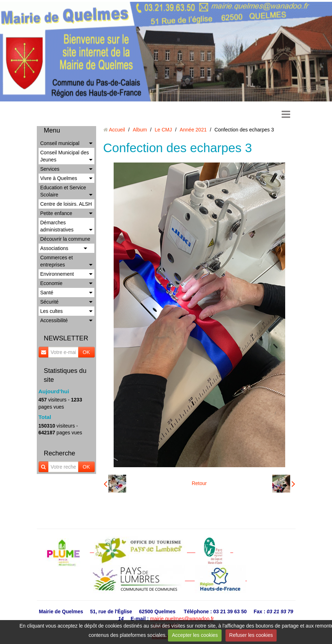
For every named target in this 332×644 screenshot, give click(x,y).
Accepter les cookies (195, 635)
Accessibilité (54, 320)
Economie (51, 283)
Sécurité (49, 302)
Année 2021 (193, 130)
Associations (54, 248)
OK (86, 352)
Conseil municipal (60, 143)
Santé (47, 293)
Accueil (117, 130)
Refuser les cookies (251, 635)
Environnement (57, 274)
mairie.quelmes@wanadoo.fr (182, 619)
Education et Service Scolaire (63, 191)
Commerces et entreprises (57, 261)
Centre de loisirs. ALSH (66, 204)
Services (50, 169)
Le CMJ (163, 130)
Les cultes (52, 311)
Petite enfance (56, 213)
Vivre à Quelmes (59, 178)
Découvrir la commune (65, 239)
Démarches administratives (57, 226)
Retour (199, 483)
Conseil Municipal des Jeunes (65, 156)
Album (140, 130)
